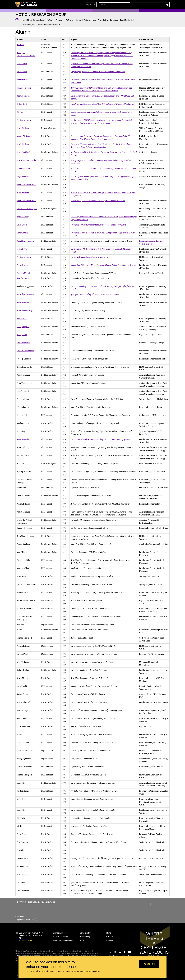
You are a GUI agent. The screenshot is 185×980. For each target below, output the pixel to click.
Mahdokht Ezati (23, 168)
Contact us (20, 916)
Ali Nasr (20, 45)
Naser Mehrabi (23, 302)
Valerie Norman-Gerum (26, 185)
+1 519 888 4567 (26, 941)
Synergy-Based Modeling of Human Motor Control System (95, 294)
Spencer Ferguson (24, 88)
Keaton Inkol (22, 64)
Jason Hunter (22, 72)
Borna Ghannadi (23, 265)
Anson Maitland (23, 152)
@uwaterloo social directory (120, 956)
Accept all (149, 964)
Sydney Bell (22, 104)
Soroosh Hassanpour (25, 351)
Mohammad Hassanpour (27, 209)
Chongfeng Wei (23, 326)
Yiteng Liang (22, 335)
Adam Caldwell (23, 96)
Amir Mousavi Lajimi (26, 310)
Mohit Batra (22, 249)
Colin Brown (22, 225)
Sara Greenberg (23, 278)
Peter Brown (22, 318)
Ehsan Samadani (23, 343)
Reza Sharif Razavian (26, 241)
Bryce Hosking (23, 217)
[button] (149, 5)
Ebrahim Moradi (23, 273)
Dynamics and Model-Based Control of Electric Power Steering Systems (100, 439)
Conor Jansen (22, 233)
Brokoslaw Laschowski (26, 160)
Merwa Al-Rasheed (25, 136)
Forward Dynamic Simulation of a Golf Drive (89, 257)
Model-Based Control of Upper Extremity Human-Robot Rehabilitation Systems (103, 265)
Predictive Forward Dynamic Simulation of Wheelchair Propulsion (98, 225)
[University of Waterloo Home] (26, 5)
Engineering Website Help (26, 919)
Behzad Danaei (23, 80)
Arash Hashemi (23, 128)
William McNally (24, 120)
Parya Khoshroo (23, 176)
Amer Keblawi (23, 192)
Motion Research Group (36, 902)
